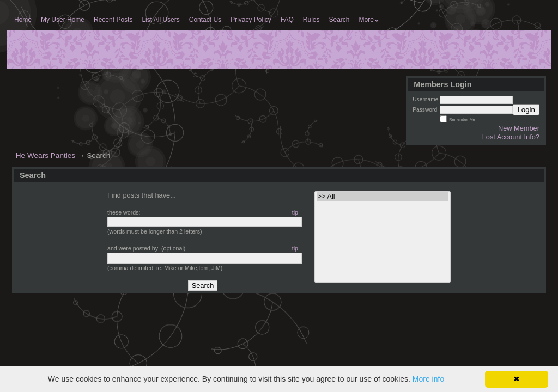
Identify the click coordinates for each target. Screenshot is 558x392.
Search (339, 20)
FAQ (287, 20)
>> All (383, 197)
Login (526, 110)
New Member (519, 128)
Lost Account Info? (511, 137)
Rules (311, 20)
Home (23, 20)
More (369, 20)
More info (428, 379)
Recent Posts (113, 20)
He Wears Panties (46, 155)
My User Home (63, 20)
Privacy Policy (251, 20)
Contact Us (205, 20)
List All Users (160, 20)
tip (295, 212)
